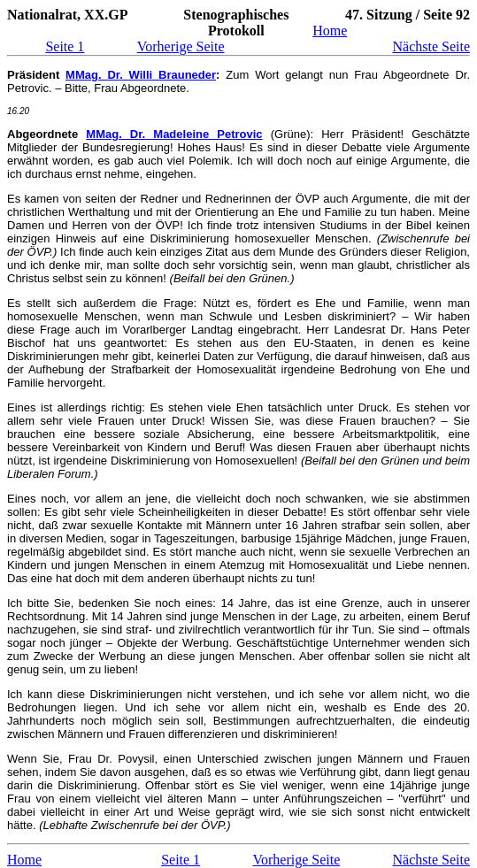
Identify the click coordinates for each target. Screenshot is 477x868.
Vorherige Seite (181, 46)
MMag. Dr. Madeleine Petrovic (174, 134)
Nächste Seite (431, 46)
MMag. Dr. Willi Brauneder (141, 75)
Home (330, 31)
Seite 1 (65, 46)
